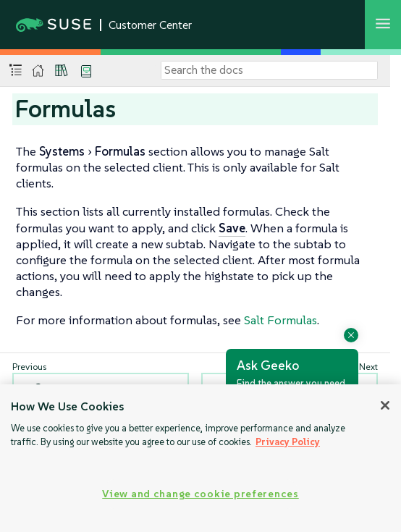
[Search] (269, 70)
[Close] (385, 405)
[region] (200, 458)
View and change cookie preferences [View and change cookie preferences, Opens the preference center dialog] (200, 494)
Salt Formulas (280, 320)
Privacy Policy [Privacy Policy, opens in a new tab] (288, 442)
